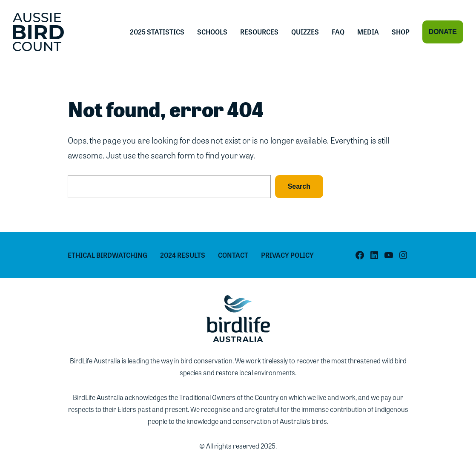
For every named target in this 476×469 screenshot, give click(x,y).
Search (299, 186)
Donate (443, 32)
